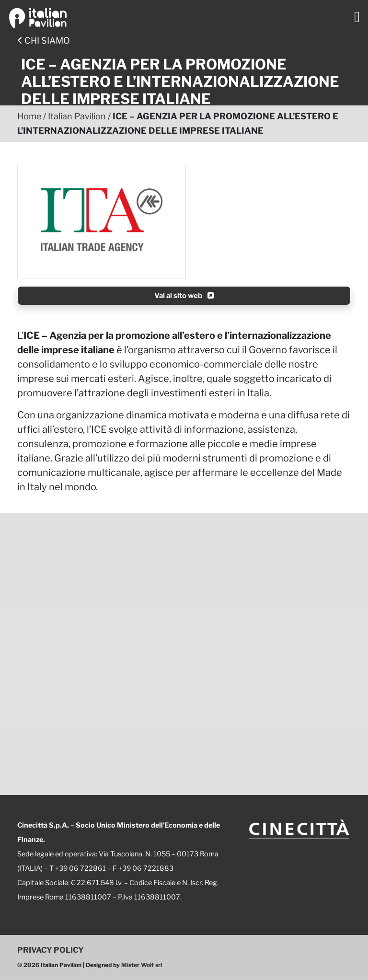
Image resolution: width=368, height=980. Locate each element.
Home (29, 116)
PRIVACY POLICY (51, 950)
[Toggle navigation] (357, 17)
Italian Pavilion (77, 116)
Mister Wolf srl (142, 965)
